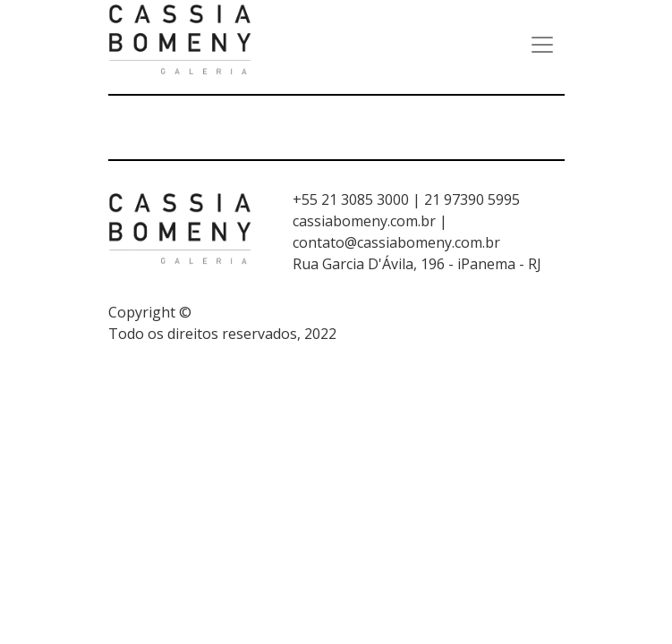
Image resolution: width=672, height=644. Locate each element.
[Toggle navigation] (542, 45)
